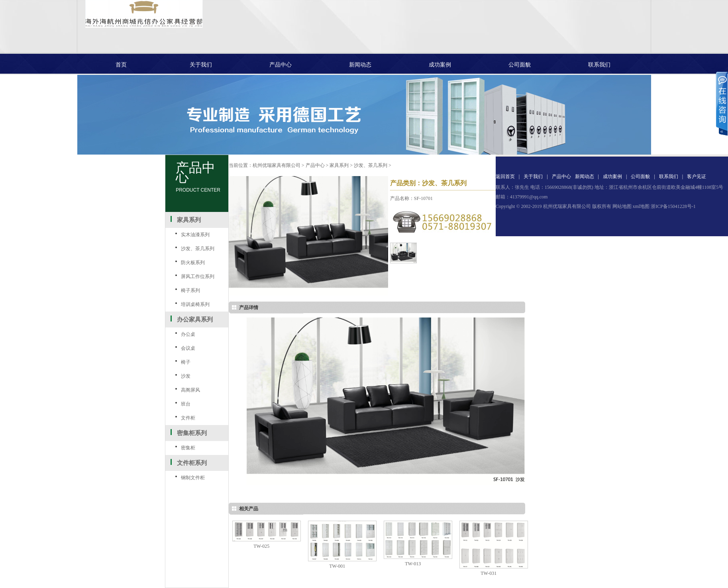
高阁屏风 (190, 390)
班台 (186, 404)
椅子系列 (190, 290)
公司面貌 (520, 65)
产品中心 (281, 65)
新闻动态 (360, 65)
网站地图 (622, 206)
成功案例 (440, 65)
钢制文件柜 (193, 478)
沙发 (186, 376)
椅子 (186, 362)
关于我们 (201, 65)
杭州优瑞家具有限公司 (277, 165)
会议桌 (188, 348)
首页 (121, 65)
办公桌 (188, 334)
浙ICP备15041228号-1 (673, 206)
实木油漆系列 (195, 235)
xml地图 (641, 206)
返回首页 (505, 176)
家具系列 (339, 165)
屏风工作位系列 (198, 276)
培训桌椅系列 (195, 304)
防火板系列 (193, 263)
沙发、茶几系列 (198, 249)
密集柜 (188, 448)
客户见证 (697, 176)
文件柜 (188, 418)
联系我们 (599, 65)
